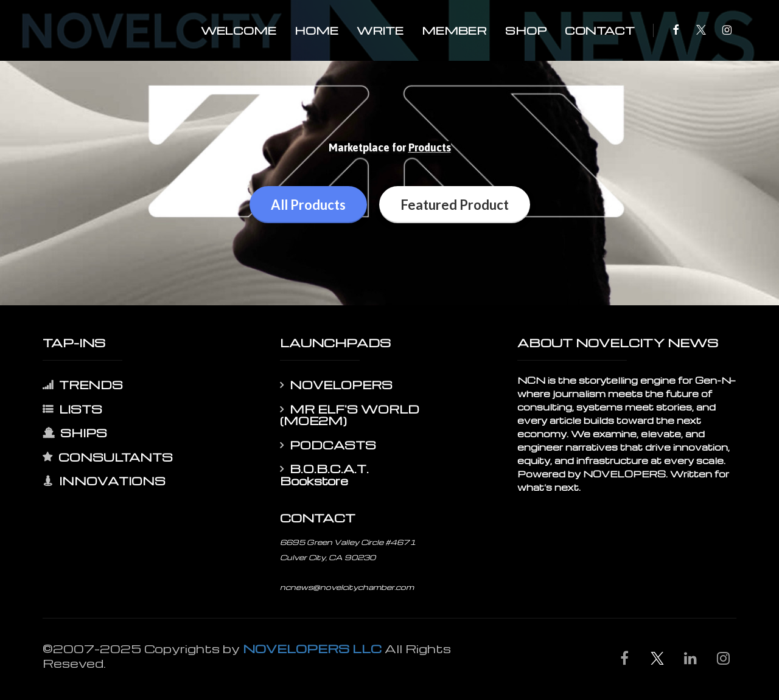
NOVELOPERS (336, 385)
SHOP (526, 30)
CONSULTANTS (108, 457)
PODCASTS (328, 445)
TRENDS (83, 385)
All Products (308, 205)
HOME (316, 30)
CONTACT (600, 30)
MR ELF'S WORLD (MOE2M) (350, 415)
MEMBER (454, 30)
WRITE (380, 30)
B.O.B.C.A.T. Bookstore (324, 475)
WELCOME (239, 30)
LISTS (72, 409)
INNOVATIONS (104, 481)
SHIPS (75, 433)
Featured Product (455, 205)
